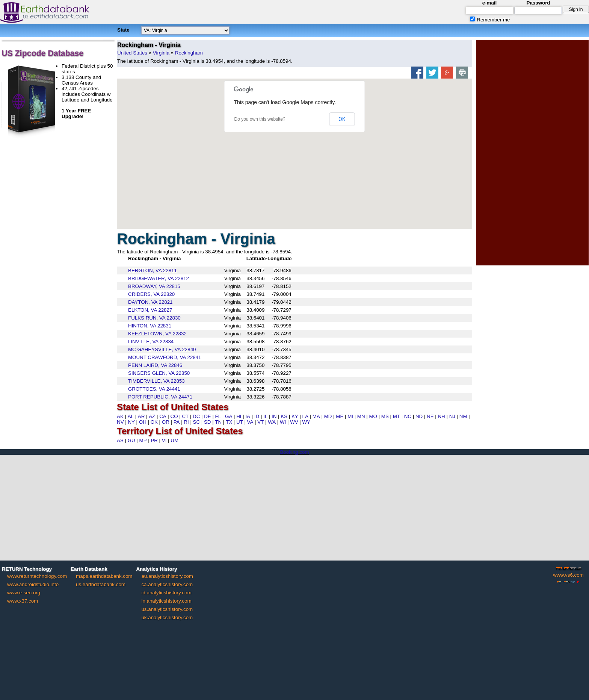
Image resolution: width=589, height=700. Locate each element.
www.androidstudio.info (33, 584)
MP (143, 440)
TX (229, 422)
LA (305, 416)
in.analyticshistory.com (166, 601)
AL (131, 416)
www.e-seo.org (24, 593)
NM (463, 416)
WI (283, 422)
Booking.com (294, 452)
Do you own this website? (260, 119)
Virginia (161, 53)
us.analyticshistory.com (167, 609)
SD (208, 422)
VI (164, 440)
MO (373, 416)
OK (342, 119)
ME (340, 416)
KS (284, 416)
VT (261, 422)
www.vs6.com (568, 575)
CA (163, 416)
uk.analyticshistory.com (167, 617)
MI (350, 416)
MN (361, 416)
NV (120, 422)
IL (265, 416)
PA (177, 422)
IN (274, 416)
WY (306, 422)
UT (240, 422)
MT (396, 416)
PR (154, 440)
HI (239, 416)
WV (294, 422)
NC (408, 416)
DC (196, 416)
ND (419, 416)
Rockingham (189, 53)
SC (197, 422)
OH (143, 422)
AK (120, 416)
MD (328, 416)
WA (272, 422)
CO (174, 416)
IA (248, 416)
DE (208, 416)
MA (316, 416)
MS (385, 416)
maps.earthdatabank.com (104, 576)
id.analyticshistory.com (166, 593)
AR (141, 416)
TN (218, 422)
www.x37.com (23, 601)
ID (257, 416)
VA (250, 422)
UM (174, 440)
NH (441, 416)
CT (185, 416)
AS (120, 440)
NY (131, 422)
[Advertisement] (532, 153)
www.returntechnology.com (37, 576)
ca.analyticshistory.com (167, 584)
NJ (452, 416)
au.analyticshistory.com (167, 576)
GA (229, 416)
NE (430, 416)
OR (166, 422)
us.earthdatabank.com (101, 584)
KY (295, 416)
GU (131, 440)
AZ (152, 416)
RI (186, 422)
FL (218, 416)
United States (132, 53)
